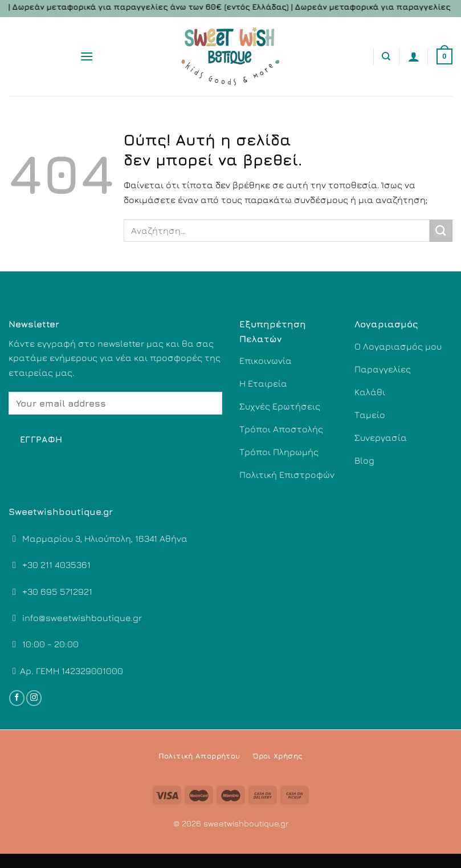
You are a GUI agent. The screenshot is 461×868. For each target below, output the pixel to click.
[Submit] (441, 231)
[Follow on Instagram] (34, 698)
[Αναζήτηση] (386, 56)
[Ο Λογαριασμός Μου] (414, 56)
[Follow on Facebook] (17, 698)
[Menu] (87, 56)
